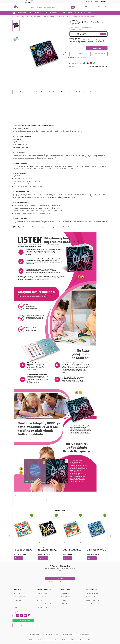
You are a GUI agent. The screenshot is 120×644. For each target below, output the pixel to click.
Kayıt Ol (60, 578)
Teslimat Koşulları (42, 593)
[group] (44, 54)
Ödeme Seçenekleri (37, 92)
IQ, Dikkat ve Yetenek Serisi (39, 17)
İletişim (15, 607)
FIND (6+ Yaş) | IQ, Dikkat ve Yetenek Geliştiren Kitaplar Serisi (96, 550)
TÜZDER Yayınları (74, 20)
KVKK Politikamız (18, 600)
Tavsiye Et (73, 63)
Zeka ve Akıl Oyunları (92, 593)
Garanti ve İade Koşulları (45, 604)
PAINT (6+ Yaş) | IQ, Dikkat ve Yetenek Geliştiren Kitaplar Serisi (23, 550)
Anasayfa (16, 17)
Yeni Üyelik (65, 600)
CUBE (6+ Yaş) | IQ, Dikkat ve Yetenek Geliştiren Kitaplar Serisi (72, 550)
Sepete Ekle (97, 48)
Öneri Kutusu (91, 92)
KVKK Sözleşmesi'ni (54, 582)
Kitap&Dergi (25, 17)
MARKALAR (82, 13)
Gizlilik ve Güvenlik (43, 607)
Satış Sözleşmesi (42, 600)
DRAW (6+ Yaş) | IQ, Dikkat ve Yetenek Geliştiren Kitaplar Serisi (48, 550)
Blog (89, 13)
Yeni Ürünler (65, 593)
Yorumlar (52, 92)
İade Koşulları (77, 92)
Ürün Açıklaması (20, 92)
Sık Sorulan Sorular (67, 604)
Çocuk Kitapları (91, 604)
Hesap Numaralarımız (19, 597)
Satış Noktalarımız (18, 604)
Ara (73, 7)
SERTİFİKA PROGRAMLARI (68, 13)
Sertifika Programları (92, 600)
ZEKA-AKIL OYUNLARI (24, 13)
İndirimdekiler (66, 597)
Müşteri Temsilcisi (23, 626)
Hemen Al (80, 54)
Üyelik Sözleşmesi (43, 597)
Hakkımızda (16, 593)
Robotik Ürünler (91, 597)
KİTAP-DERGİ (37, 13)
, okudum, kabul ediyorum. (60, 582)
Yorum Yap (79, 30)
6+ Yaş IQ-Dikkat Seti (54, 17)
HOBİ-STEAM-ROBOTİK (51, 13)
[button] (25, 54)
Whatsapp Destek (23, 621)
